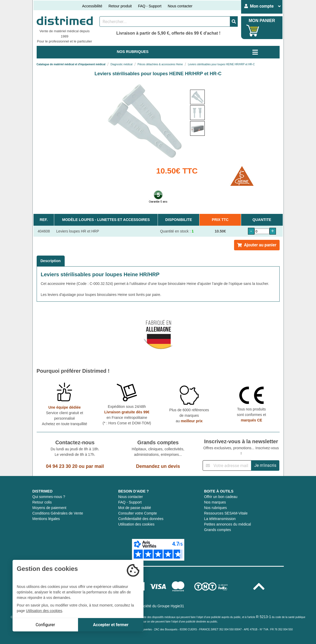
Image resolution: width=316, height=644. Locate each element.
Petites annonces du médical (227, 524)
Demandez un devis (158, 466)
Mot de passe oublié (134, 508)
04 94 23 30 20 (62, 466)
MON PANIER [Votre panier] (262, 21)
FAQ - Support (150, 6)
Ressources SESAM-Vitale (226, 513)
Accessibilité (92, 6)
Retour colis (42, 502)
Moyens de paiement (49, 508)
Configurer (45, 625)
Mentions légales (46, 519)
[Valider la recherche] (234, 21)
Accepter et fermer (111, 625)
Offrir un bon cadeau (221, 497)
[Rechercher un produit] (165, 21)
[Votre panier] (253, 31)
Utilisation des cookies (136, 524)
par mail (95, 466)
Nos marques (215, 502)
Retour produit (120, 6)
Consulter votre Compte (137, 513)
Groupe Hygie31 (171, 606)
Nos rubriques (215, 508)
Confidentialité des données (141, 519)
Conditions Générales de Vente (58, 513)
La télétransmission (220, 519)
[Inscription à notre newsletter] (227, 466)
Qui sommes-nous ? (49, 497)
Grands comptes (217, 530)
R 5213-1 (264, 617)
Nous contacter (180, 6)
